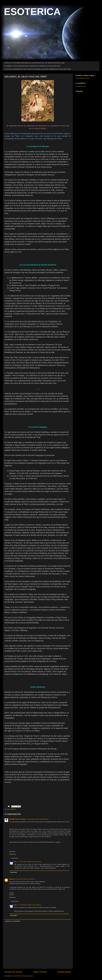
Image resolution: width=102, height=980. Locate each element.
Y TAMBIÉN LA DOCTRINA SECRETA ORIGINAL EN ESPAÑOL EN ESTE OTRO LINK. (32, 66)
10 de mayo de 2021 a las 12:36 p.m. (38, 819)
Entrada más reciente (13, 972)
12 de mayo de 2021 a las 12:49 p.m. (30, 905)
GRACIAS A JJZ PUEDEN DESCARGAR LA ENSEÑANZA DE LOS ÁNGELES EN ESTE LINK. (35, 63)
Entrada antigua (64, 972)
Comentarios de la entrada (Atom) (23, 976)
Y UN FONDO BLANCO (82, 78)
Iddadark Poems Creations (18, 819)
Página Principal (40, 972)
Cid (15, 862)
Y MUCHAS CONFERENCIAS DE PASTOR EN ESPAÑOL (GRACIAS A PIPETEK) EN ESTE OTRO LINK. (38, 69)
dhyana (12, 879)
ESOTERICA (32, 12)
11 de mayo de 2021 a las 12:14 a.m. (30, 862)
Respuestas (15, 858)
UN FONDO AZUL (81, 86)
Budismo (14, 809)
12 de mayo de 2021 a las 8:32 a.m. (25, 879)
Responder (13, 854)
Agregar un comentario (13, 921)
